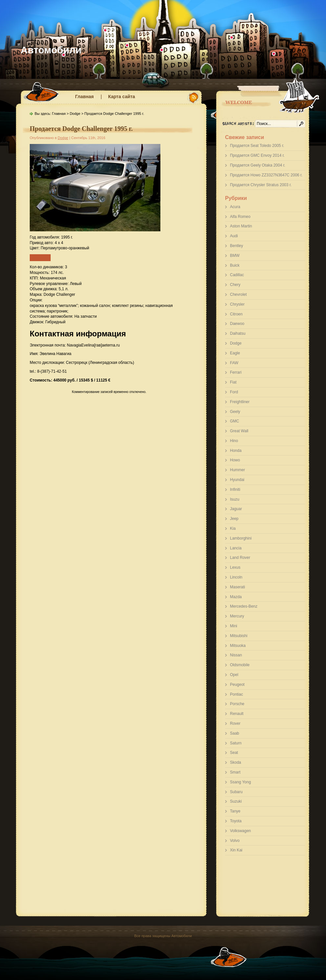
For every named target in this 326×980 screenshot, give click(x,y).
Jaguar (236, 509)
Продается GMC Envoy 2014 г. (257, 155)
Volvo (235, 841)
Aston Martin (241, 226)
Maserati (237, 587)
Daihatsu (238, 333)
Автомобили (51, 50)
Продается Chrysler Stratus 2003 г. (261, 185)
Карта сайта (122, 97)
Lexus (235, 567)
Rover (235, 723)
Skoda (236, 762)
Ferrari (236, 372)
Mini (234, 626)
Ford (234, 392)
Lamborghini (241, 538)
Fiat (233, 382)
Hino (234, 441)
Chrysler (237, 304)
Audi (234, 236)
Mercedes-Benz (244, 606)
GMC (235, 421)
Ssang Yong (240, 782)
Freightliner (240, 402)
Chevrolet (238, 294)
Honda (236, 451)
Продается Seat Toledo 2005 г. (257, 146)
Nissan (236, 655)
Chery (235, 285)
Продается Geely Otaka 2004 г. (258, 165)
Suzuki (236, 801)
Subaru (236, 792)
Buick (235, 265)
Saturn (236, 743)
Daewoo (237, 324)
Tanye (235, 811)
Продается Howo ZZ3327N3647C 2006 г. (266, 175)
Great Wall (239, 431)
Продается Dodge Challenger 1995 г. (81, 129)
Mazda (236, 597)
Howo (235, 460)
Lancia (236, 548)
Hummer (237, 470)
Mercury (237, 616)
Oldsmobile (240, 665)
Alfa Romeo (240, 217)
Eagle (235, 353)
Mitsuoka (238, 646)
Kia (233, 528)
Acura (235, 207)
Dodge (236, 343)
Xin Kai (236, 850)
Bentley (236, 246)
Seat (234, 753)
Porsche (237, 704)
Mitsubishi (239, 636)
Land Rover (240, 558)
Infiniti (235, 490)
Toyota (236, 821)
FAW (234, 363)
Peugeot (237, 685)
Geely (235, 412)
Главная (84, 97)
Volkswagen (240, 831)
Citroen (236, 314)
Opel (234, 675)
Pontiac (236, 694)
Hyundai (237, 480)
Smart (235, 772)
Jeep (234, 519)
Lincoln (236, 577)
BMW (235, 256)
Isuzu (235, 499)
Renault (237, 714)
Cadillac (237, 275)
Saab (235, 733)
